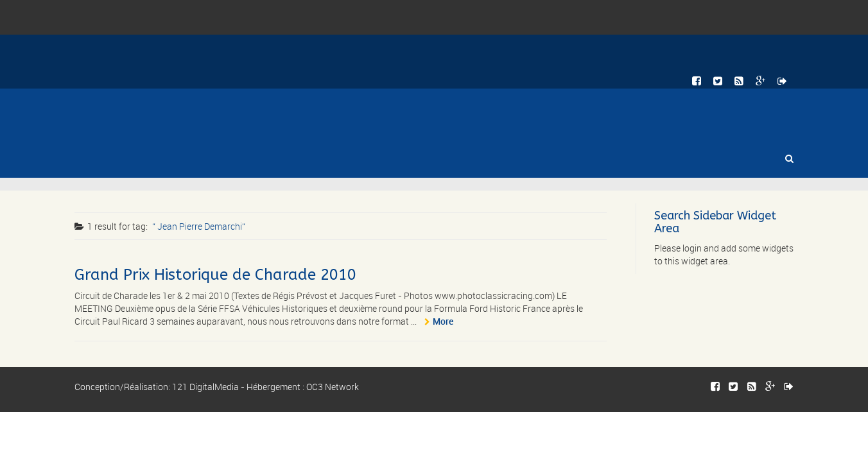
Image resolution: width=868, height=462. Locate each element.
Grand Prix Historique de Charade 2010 (215, 275)
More (443, 321)
